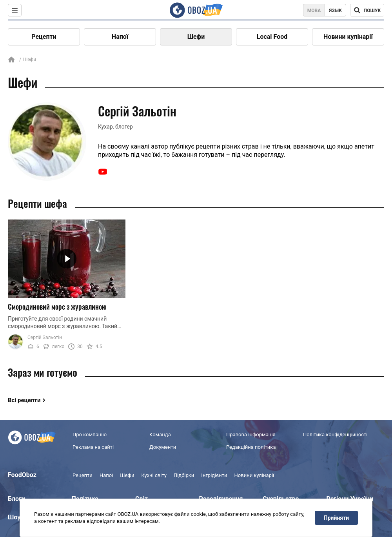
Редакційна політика (251, 447)
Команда (160, 434)
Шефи (196, 37)
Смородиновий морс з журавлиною (57, 307)
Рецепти (44, 37)
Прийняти (336, 518)
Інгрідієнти (214, 475)
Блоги (16, 499)
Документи (163, 447)
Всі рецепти (24, 400)
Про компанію (90, 434)
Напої (120, 37)
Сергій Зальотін (45, 337)
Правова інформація (251, 434)
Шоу (14, 517)
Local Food (272, 37)
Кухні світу (154, 475)
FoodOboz (22, 475)
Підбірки (184, 475)
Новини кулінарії (348, 37)
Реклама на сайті (93, 447)
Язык (335, 11)
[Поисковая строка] (367, 10)
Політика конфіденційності (335, 434)
